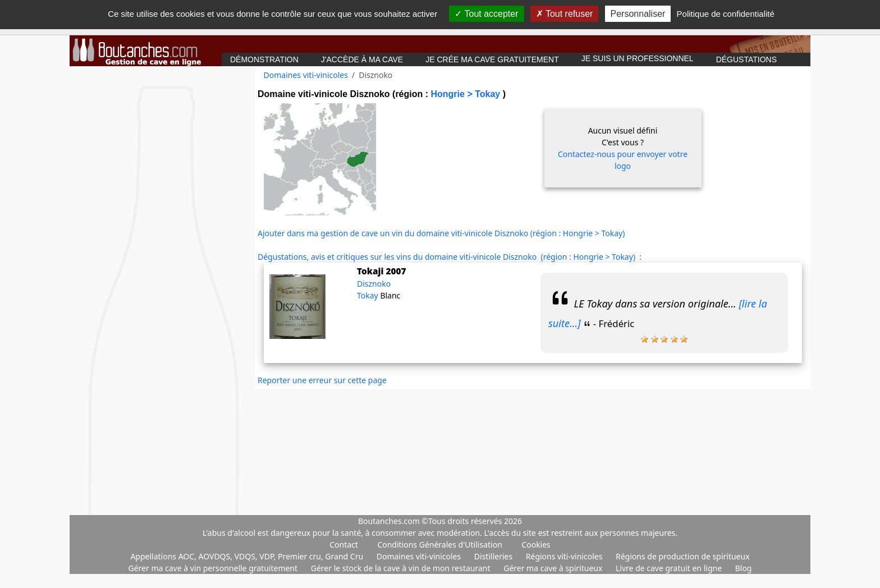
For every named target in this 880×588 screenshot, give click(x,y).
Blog (744, 568)
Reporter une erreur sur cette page (322, 380)
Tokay (368, 295)
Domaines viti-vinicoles (306, 75)
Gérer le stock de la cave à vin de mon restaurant (402, 568)
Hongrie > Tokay (466, 94)
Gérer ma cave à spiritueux (554, 568)
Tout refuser (565, 14)
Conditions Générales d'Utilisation (439, 545)
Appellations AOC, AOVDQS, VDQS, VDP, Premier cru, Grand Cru (247, 556)
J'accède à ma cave (362, 59)
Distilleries (494, 556)
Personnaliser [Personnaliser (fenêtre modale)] (638, 14)
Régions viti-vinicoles (565, 556)
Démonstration (264, 59)
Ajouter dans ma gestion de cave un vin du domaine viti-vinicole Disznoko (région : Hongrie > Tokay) (441, 233)
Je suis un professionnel (638, 58)
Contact (344, 545)
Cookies (536, 545)
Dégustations (746, 59)
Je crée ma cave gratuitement (492, 59)
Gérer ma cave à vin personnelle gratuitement (214, 568)
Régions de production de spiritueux (683, 556)
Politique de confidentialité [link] (726, 14)
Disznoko (374, 284)
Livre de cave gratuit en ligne (670, 568)
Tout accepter (486, 14)
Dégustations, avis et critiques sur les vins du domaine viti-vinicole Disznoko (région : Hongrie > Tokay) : (450, 257)
